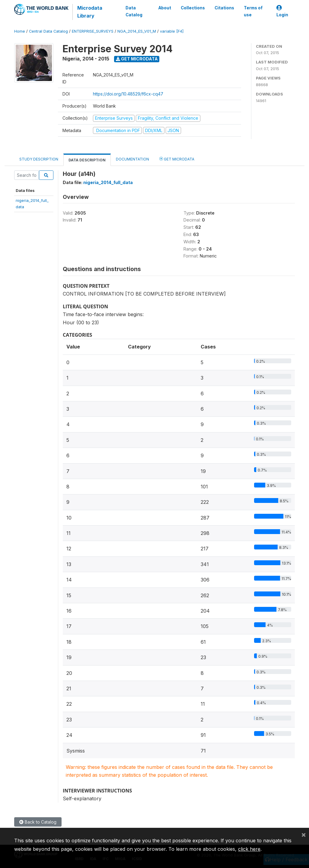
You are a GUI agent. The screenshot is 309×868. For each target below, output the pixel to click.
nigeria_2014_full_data (108, 182)
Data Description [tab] (87, 160)
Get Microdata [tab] (177, 159)
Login (282, 11)
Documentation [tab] (132, 159)
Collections (193, 8)
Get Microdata (137, 59)
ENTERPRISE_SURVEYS (93, 31)
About (165, 8)
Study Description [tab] (39, 159)
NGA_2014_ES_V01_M (137, 31)
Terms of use (253, 11)
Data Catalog (134, 11)
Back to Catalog (38, 822)
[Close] (304, 834)
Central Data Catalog (48, 31)
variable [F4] (172, 31)
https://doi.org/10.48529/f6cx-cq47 (128, 94)
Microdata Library (89, 12)
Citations (224, 8)
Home (20, 31)
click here (249, 849)
